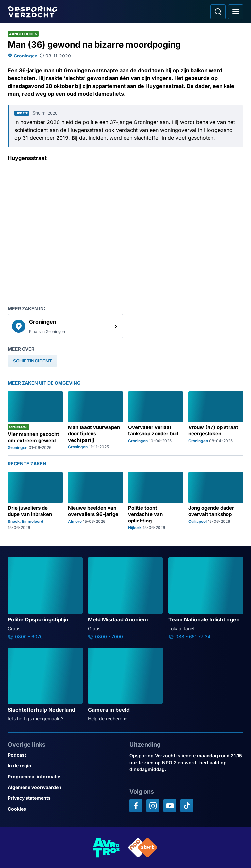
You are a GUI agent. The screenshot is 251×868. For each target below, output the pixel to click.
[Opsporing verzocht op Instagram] (153, 806)
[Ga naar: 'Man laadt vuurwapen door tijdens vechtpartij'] (95, 421)
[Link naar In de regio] (65, 766)
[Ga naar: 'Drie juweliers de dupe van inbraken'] (35, 501)
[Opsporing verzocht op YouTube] (170, 806)
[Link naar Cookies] (65, 809)
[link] (65, 326)
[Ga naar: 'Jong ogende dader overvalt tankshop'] (216, 501)
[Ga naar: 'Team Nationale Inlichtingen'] (206, 599)
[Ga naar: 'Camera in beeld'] (125, 685)
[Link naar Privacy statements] (65, 798)
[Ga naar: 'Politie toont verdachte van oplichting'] (156, 501)
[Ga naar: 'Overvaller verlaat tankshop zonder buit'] (156, 421)
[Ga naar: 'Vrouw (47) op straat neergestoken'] (216, 421)
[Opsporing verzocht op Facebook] (136, 806)
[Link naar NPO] (143, 848)
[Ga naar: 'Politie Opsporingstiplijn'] (45, 599)
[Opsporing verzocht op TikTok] (187, 806)
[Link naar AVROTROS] (107, 848)
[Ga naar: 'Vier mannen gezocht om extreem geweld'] (35, 421)
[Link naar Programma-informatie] (65, 776)
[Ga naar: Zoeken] (218, 12)
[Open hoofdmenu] (236, 12)
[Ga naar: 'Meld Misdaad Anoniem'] (125, 599)
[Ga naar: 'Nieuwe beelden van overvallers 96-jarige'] (95, 501)
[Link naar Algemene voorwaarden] (65, 787)
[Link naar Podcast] (65, 755)
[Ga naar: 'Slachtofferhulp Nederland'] (45, 685)
